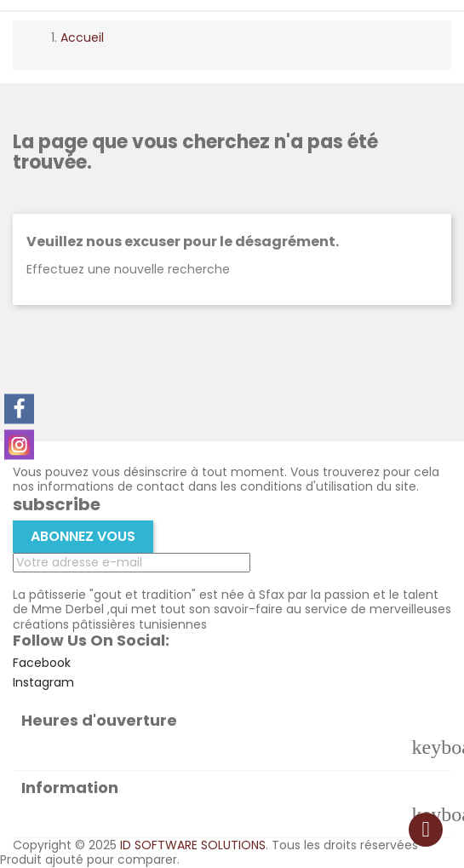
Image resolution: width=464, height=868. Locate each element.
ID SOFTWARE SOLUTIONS (193, 845)
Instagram (43, 682)
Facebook (42, 663)
